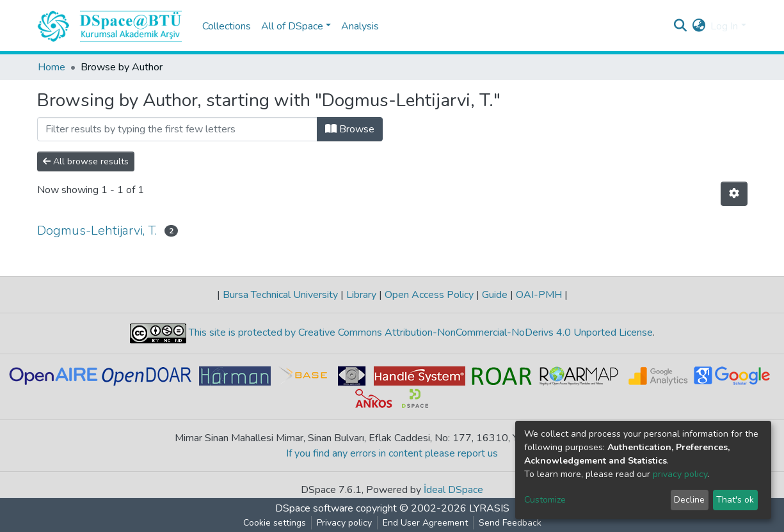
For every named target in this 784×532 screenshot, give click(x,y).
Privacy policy (344, 523)
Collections (227, 26)
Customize (545, 500)
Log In (724, 26)
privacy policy (680, 474)
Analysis (360, 26)
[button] (699, 26)
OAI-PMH (539, 295)
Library (361, 295)
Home (52, 67)
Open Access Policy (429, 295)
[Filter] (177, 129)
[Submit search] (680, 26)
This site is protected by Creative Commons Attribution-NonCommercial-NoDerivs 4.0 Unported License (420, 332)
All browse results (86, 161)
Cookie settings (275, 523)
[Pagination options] (734, 194)
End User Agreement (425, 523)
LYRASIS (489, 508)
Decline (689, 500)
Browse (350, 129)
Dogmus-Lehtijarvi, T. (97, 231)
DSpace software (314, 508)
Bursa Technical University (280, 295)
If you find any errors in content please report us (392, 453)
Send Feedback (510, 523)
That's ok (735, 500)
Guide (495, 295)
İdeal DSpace (453, 490)
